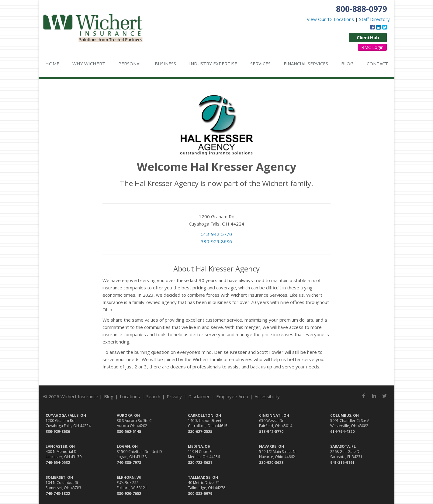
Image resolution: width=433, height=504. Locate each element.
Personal (130, 64)
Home (52, 64)
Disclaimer (199, 396)
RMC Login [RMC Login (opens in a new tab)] (372, 47)
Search (153, 396)
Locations (130, 396)
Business (165, 64)
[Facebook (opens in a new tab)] (372, 27)
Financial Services (306, 64)
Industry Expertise (213, 64)
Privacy (174, 396)
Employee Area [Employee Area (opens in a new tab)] (232, 396)
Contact (377, 64)
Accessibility (267, 396)
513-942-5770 (216, 234)
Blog (347, 64)
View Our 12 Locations (330, 19)
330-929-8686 (216, 241)
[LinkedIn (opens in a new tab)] (378, 27)
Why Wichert (89, 64)
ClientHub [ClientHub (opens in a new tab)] (368, 37)
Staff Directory (374, 19)
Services (260, 64)
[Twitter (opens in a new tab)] (385, 27)
